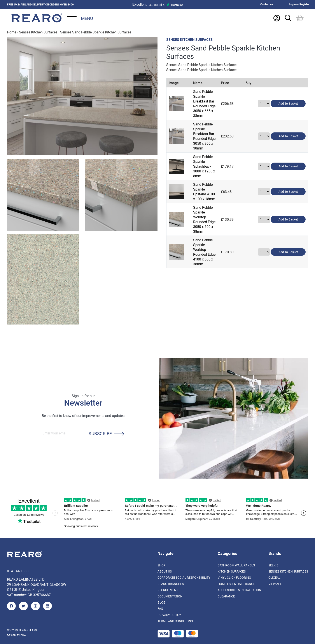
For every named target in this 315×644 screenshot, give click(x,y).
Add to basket (288, 97)
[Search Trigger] (288, 18)
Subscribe (100, 433)
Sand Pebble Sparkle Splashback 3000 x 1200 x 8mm (208, 135)
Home (12, 32)
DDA (23, 635)
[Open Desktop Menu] (80, 18)
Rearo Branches (171, 584)
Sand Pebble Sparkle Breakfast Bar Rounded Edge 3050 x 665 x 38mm (211, 97)
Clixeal (274, 577)
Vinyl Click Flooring (234, 577)
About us (165, 571)
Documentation (170, 596)
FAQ (160, 608)
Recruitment (168, 590)
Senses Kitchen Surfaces (38, 32)
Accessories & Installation (239, 590)
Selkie (273, 565)
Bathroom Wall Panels (236, 565)
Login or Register (299, 4)
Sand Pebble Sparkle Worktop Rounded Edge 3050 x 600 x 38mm (210, 173)
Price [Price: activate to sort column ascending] (245, 83)
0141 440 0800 (19, 571)
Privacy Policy (169, 615)
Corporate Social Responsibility (184, 577)
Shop (162, 565)
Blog (162, 602)
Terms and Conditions (175, 621)
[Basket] (300, 18)
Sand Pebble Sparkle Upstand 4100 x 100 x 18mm (210, 154)
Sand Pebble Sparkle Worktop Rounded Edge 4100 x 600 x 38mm (210, 192)
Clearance (226, 596)
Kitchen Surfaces (232, 571)
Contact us (267, 4)
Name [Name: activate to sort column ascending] (192, 83)
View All (275, 584)
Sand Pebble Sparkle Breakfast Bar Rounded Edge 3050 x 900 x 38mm (211, 116)
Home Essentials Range (236, 584)
